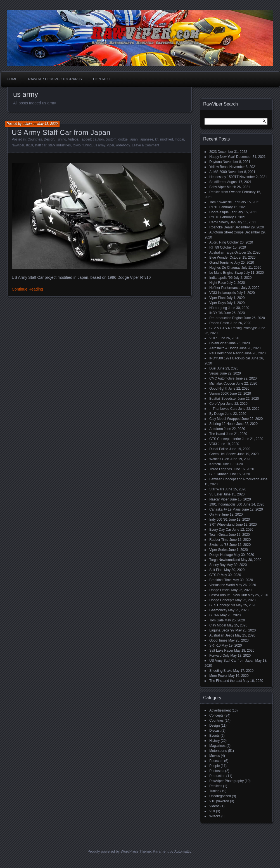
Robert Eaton (219, 323)
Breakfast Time (220, 580)
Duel (213, 368)
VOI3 (213, 444)
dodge (123, 139)
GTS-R (214, 575)
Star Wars (217, 489)
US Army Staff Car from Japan (61, 132)
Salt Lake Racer (221, 651)
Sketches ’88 (219, 545)
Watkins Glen (219, 459)
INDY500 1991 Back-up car (230, 358)
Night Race (218, 283)
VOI (212, 811)
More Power (218, 676)
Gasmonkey (218, 610)
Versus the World (222, 585)
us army (99, 145)
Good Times (218, 640)
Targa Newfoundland (225, 560)
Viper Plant (217, 298)
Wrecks (215, 816)
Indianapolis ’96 (221, 278)
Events (214, 736)
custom (111, 139)
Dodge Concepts (222, 600)
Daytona (216, 162)
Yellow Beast (219, 167)
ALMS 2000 (218, 172)
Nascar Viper (219, 499)
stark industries (60, 145)
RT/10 (214, 207)
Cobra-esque (219, 212)
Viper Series (218, 550)
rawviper (18, 145)
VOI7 (213, 338)
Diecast (215, 731)
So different (218, 182)
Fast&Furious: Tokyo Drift (228, 595)
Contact (102, 79)
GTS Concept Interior (225, 439)
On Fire (215, 514)
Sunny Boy (217, 565)
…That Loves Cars (223, 409)
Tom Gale (216, 620)
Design (49, 139)
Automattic (183, 851)
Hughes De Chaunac (225, 268)
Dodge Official (220, 590)
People (214, 766)
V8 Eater (216, 494)
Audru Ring (218, 242)
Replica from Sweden (225, 192)
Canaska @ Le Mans (225, 509)
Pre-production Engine (226, 318)
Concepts (216, 715)
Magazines (217, 746)
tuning (87, 145)
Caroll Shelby (219, 222)
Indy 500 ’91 (218, 520)
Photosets (217, 771)
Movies (215, 756)
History (214, 741)
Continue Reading (27, 289)
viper (111, 145)
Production (217, 776)
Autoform (216, 429)
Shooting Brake (221, 671)
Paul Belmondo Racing (226, 353)
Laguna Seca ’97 (222, 630)
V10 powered (219, 801)
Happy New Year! (222, 157)
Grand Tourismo (221, 263)
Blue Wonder (219, 258)
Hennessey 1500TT (224, 177)
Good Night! (218, 389)
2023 (213, 152)
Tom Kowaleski (220, 202)
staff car (41, 145)
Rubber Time (219, 540)
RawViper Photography (226, 781)
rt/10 (29, 145)
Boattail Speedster (223, 399)
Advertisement (220, 710)
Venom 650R (219, 394)
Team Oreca (218, 535)
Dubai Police (219, 449)
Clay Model (218, 625)
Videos (73, 139)
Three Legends (221, 469)
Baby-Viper (218, 187)
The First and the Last (226, 681)
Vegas (214, 373)
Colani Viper (218, 343)
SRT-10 (215, 645)
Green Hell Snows (223, 454)
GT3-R (214, 615)
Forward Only (219, 656)
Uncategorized (220, 796)
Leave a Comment (146, 145)
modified (166, 139)
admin (27, 124)
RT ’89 (214, 247)
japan (133, 139)
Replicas (216, 786)
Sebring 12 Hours (222, 424)
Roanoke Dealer (221, 227)
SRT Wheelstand (222, 525)
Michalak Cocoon (222, 383)
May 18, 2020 (47, 124)
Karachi (215, 464)
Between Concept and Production (234, 479)
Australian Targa (221, 252)
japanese (146, 139)
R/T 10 (214, 217)
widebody (123, 145)
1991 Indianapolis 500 (226, 504)
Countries (35, 139)
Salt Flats (216, 570)
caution (98, 139)
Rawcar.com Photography (55, 79)
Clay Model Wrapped (225, 419)
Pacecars (216, 761)
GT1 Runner (219, 474)
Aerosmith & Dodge (224, 348)
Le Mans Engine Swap (226, 273)
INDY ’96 (216, 313)
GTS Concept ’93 (222, 605)
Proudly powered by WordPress (113, 851)
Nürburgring (218, 308)
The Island (217, 434)
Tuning (61, 139)
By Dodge (217, 414)
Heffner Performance (225, 288)
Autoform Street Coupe (226, 232)
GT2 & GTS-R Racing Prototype (233, 328)
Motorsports (218, 751)
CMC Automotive (222, 378)
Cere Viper (217, 404)
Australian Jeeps (222, 635)
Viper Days (217, 303)
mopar (179, 139)
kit (157, 139)
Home (12, 79)
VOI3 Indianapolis (223, 293)
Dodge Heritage (221, 555)
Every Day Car (220, 530)
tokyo (77, 145)
